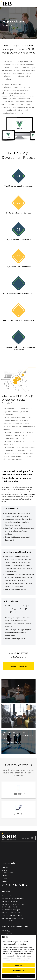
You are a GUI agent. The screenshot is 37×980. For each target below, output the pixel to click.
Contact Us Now (19, 666)
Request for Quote (18, 814)
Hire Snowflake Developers (11, 907)
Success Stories (7, 873)
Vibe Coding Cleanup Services (12, 915)
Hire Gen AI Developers (10, 901)
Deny (18, 976)
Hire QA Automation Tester (11, 912)
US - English (27, 838)
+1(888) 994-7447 (19, 794)
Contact (4, 881)
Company (5, 867)
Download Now (11, 742)
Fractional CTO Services (10, 921)
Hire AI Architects (8, 896)
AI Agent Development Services (13, 918)
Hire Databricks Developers (11, 910)
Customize (19, 971)
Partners (4, 875)
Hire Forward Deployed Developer (13, 904)
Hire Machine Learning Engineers (13, 899)
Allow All (18, 965)
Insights (4, 870)
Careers (4, 878)
